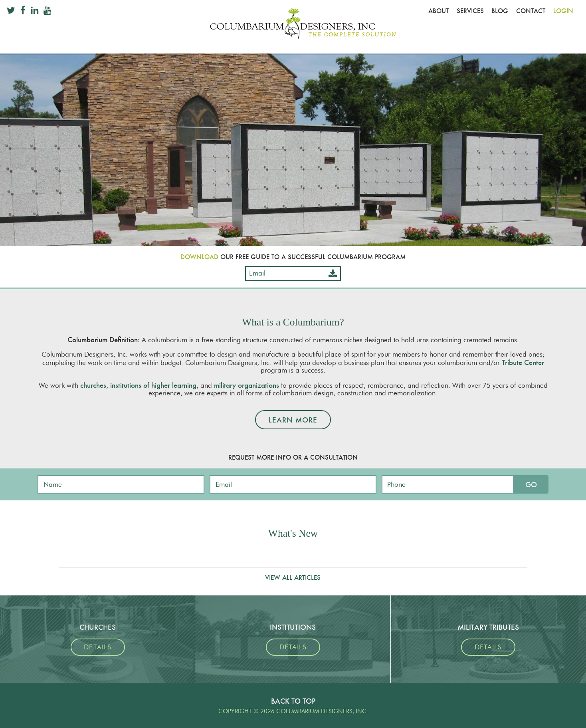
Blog (500, 11)
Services (470, 11)
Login (563, 11)
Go (531, 485)
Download (199, 257)
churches (93, 385)
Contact (531, 11)
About (439, 11)
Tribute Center (523, 362)
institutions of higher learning (153, 385)
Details (97, 647)
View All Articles (293, 578)
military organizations (246, 385)
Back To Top (293, 701)
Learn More (293, 420)
